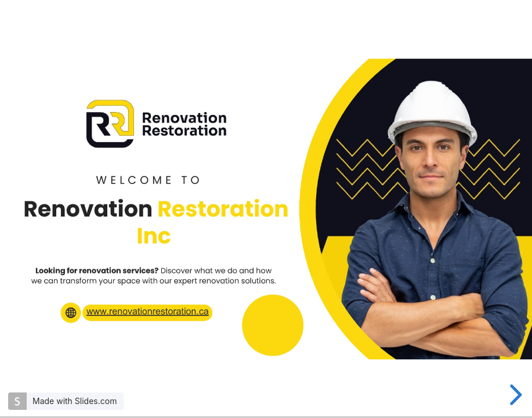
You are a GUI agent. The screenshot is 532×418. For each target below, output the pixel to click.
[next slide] (514, 395)
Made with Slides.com (75, 401)
